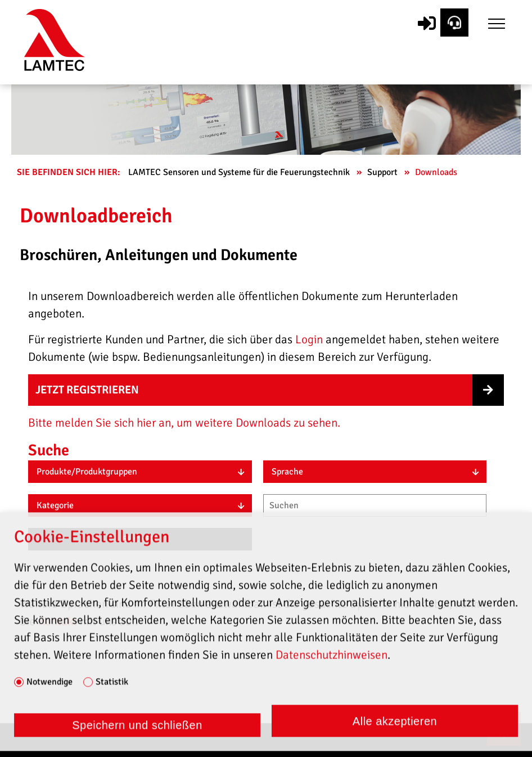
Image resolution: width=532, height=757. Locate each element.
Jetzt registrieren (87, 390)
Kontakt (59, 621)
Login (309, 339)
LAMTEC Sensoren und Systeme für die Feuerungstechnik (240, 172)
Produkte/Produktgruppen (87, 472)
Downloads (437, 172)
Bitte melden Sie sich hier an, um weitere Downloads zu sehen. (184, 423)
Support (384, 172)
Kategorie (55, 505)
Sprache (287, 472)
